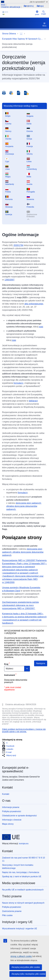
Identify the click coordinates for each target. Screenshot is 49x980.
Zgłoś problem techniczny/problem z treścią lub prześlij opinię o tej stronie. (24, 730)
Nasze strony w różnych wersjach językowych (23, 903)
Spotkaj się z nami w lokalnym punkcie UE (22, 876)
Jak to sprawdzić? (39, 2)
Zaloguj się (40, 6)
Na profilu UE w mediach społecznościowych (23, 890)
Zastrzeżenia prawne (12, 911)
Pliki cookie (7, 915)
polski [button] (37, 13)
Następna (41, 663)
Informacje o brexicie (12, 820)
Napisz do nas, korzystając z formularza (21, 872)
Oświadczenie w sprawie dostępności (19, 816)
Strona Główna (9, 34)
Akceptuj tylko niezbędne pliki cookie (28, 974)
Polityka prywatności (12, 811)
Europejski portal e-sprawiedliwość (16, 769)
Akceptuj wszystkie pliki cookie (26, 967)
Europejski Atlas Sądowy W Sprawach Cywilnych (23, 39)
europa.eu (24, 843)
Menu (44, 24)
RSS (3, 5)
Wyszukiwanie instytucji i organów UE (20, 929)
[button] (6, 743)
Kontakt (6, 794)
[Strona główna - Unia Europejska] (11, 837)
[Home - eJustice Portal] (18, 13)
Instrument (10, 675)
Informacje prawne (11, 807)
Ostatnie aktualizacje (11, 7)
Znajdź (44, 13)
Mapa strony (8, 824)
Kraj (6, 664)
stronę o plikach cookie (21, 956)
